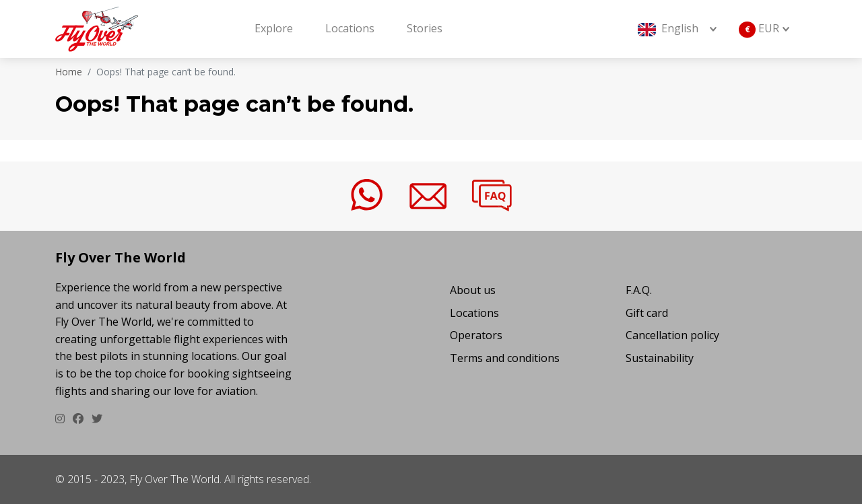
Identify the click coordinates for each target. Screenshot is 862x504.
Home (69, 72)
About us (473, 290)
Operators (476, 335)
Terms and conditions (505, 358)
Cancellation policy (672, 335)
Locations (350, 28)
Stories (425, 28)
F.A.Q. (639, 290)
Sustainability (660, 358)
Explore (274, 28)
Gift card (647, 313)
